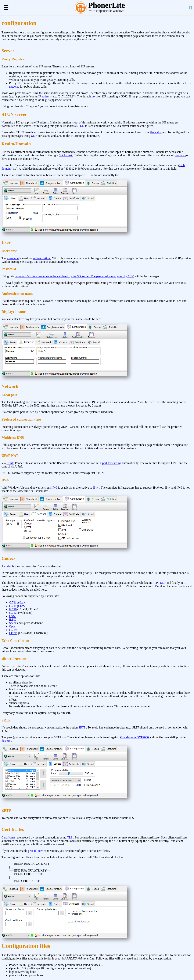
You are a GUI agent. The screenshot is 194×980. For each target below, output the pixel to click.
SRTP (82, 727)
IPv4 (96, 488)
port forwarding (112, 463)
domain (180, 155)
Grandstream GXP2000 (135, 737)
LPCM (13, 633)
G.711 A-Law (17, 602)
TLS (70, 837)
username (13, 258)
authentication (42, 258)
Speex (13, 623)
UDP (34, 136)
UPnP (10, 463)
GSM (12, 616)
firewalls (156, 132)
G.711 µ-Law (17, 606)
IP (185, 583)
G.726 (13, 609)
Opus (12, 626)
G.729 (13, 630)
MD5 (131, 276)
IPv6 (55, 488)
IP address (45, 96)
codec (8, 566)
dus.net (6, 741)
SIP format (66, 155)
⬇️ (191, 8)
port (95, 96)
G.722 (13, 613)
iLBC (13, 620)
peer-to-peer (36, 851)
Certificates (9, 837)
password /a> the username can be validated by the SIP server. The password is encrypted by (71, 276)
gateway (14, 87)
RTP (156, 583)
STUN (81, 126)
